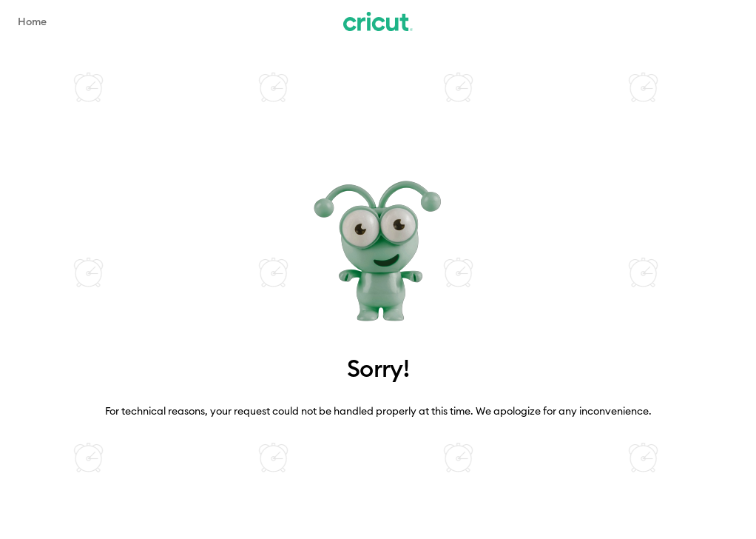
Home (32, 21)
